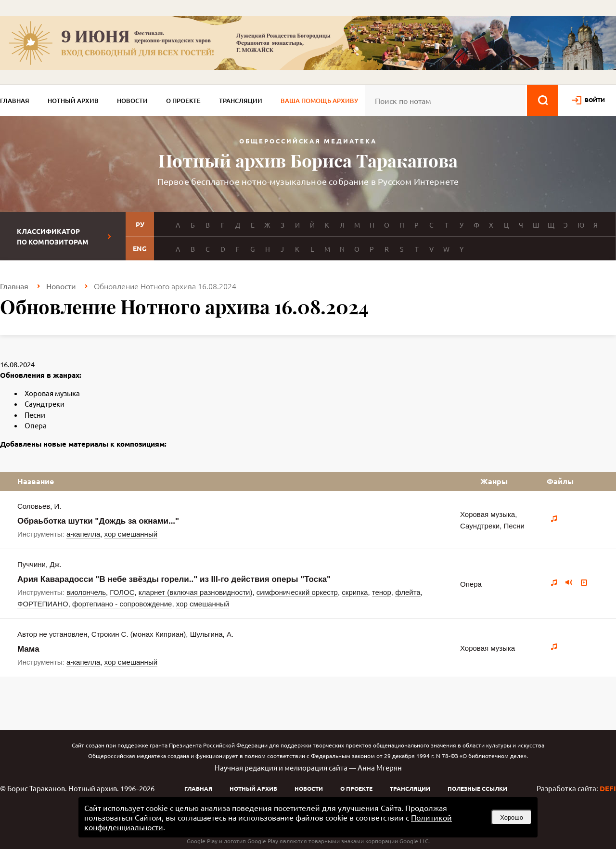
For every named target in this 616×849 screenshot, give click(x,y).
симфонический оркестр (297, 592)
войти (595, 100)
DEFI (608, 788)
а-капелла (83, 534)
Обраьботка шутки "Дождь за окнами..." (98, 521)
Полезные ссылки (477, 788)
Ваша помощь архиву (319, 101)
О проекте (183, 101)
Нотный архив (73, 101)
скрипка (355, 592)
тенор (382, 592)
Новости (132, 101)
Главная (15, 101)
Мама (28, 649)
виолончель (86, 592)
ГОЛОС (122, 592)
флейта (408, 592)
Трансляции (241, 101)
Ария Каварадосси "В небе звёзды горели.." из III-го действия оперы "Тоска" (174, 579)
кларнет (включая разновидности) (196, 592)
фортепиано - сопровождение (122, 604)
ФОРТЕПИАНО (43, 604)
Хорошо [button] (512, 817)
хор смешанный (131, 534)
